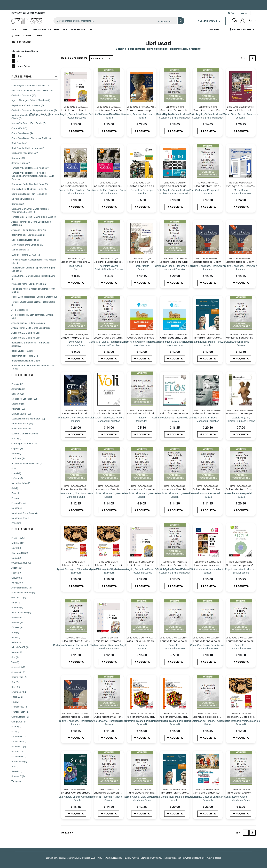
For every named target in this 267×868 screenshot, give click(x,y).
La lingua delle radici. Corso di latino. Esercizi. (221, 717)
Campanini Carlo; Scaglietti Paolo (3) (30, 184)
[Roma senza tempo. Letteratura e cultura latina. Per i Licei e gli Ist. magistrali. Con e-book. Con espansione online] (142, 118)
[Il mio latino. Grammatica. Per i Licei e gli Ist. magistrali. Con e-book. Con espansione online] (109, 648)
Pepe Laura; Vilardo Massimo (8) (28, 105)
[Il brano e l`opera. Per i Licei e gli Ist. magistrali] (142, 269)
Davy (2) (16, 687)
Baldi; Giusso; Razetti (22, 351)
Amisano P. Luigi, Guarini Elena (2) (29, 230)
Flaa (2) (15, 702)
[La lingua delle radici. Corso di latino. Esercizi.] (208, 724)
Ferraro (15, 498)
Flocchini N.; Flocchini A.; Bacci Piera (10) (32, 90)
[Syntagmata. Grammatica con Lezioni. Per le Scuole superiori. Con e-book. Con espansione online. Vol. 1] (241, 193)
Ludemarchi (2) (19, 737)
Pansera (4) (17, 608)
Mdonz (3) (16, 642)
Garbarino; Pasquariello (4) (25, 153)
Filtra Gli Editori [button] (22, 375)
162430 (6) (17, 548)
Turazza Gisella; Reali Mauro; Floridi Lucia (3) (34, 217)
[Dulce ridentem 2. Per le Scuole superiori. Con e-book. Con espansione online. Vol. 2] (208, 497)
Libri (26, 30)
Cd (90, 30)
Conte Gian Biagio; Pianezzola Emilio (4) (31, 138)
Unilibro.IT (215, 30)
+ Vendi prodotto (209, 21)
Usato (15, 30)
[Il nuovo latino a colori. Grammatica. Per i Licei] (241, 648)
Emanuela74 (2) (19, 692)
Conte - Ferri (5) (19, 128)
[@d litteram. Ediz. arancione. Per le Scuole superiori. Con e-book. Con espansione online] (142, 724)
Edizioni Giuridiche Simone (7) (26, 434)
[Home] (16, 36)
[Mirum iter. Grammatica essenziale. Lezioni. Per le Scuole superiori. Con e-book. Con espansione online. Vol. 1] (175, 118)
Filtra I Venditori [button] (22, 529)
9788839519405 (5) (21, 563)
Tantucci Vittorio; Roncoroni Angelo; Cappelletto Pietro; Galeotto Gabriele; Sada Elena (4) (33, 176)
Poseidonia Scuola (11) (23, 428)
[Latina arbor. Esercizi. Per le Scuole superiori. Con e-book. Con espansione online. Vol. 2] (109, 497)
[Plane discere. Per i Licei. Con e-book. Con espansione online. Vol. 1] (76, 497)
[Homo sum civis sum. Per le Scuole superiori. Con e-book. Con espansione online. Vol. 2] (208, 573)
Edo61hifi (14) (18, 538)
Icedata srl (199, 858)
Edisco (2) (16, 468)
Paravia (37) (17, 384)
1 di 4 (245, 59)
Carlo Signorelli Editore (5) (24, 443)
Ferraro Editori (18, 503)
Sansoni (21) (18, 394)
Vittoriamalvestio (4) (21, 612)
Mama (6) (16, 558)
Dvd (57, 30)
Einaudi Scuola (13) (21, 414)
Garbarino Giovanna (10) (24, 95)
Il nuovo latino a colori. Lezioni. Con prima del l (189, 641)
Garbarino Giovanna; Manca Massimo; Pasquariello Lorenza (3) (30, 210)
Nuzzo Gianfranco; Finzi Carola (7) (28, 123)
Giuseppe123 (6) (20, 553)
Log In (242, 13)
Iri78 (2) (15, 731)
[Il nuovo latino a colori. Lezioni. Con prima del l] (175, 648)
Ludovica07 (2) (19, 741)
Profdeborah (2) (19, 761)
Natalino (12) (18, 543)
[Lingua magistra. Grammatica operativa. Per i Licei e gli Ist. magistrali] (76, 345)
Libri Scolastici (41, 30)
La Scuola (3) (18, 458)
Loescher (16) (18, 404)
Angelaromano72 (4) (22, 588)
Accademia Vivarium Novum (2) (27, 463)
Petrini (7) (16, 439)
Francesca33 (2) (19, 707)
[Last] (253, 833)
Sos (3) (15, 657)
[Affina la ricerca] (167, 21)
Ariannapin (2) (18, 672)
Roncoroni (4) (18, 158)
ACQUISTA (76, 131)
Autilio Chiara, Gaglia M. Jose (26, 333)
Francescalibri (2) (20, 712)
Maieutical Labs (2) (21, 483)
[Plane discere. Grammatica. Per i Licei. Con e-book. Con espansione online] (241, 800)
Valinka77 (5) (18, 583)
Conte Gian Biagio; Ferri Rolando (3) (29, 194)
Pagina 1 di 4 (67, 833)
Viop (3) (15, 662)
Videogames (78, 30)
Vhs (65, 30)
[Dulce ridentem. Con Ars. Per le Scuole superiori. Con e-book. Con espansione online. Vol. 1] (208, 193)
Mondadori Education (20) (24, 399)
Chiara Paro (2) (19, 677)
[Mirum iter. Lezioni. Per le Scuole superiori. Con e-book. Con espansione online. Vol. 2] (208, 118)
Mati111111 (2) (19, 751)
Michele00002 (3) (20, 647)
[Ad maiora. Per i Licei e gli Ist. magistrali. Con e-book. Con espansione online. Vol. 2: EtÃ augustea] (109, 193)
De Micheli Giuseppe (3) (23, 199)
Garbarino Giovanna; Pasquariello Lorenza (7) (34, 110)
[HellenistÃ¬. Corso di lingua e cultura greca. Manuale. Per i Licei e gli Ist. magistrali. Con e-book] (76, 573)
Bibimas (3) (17, 622)
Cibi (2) (15, 682)
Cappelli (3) (17, 448)
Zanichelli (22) (18, 389)
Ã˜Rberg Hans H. (20, 310)
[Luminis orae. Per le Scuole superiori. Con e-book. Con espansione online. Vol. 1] (109, 118)
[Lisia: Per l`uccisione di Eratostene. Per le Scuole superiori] (109, 269)
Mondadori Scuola (20, 518)
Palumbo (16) (18, 409)
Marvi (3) (16, 637)
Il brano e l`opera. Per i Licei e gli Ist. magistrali (156, 262)
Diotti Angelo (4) (19, 143)
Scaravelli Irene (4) (21, 163)
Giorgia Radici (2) (20, 717)
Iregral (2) (16, 727)
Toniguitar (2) (18, 781)
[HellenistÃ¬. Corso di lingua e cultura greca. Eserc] (241, 724)
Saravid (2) (17, 771)
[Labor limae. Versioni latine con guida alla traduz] (76, 269)
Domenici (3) (18, 204)
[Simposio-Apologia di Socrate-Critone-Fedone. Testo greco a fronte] (142, 421)
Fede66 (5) (17, 573)
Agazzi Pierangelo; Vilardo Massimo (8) (31, 100)
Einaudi (15, 493)
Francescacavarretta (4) (23, 593)
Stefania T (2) (18, 776)
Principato (16, 523)
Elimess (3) (17, 627)
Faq (231, 13)
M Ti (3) (15, 632)
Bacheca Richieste (242, 30)
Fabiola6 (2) (17, 697)
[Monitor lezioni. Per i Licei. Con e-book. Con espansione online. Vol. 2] (241, 345)
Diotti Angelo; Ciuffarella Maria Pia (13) (30, 85)
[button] (252, 21)
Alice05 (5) (17, 568)
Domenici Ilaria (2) (20, 250)
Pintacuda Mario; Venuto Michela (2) (29, 284)
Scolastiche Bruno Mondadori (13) (28, 419)
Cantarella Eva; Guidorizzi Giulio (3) (29, 189)
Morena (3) (17, 652)
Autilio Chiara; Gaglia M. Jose (26, 338)
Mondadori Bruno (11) (22, 424)
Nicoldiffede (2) (19, 756)
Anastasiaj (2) (18, 667)
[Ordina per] (101, 58)
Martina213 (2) (19, 746)
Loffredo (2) (17, 478)
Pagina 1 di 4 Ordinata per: (74, 58)
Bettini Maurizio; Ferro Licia (25, 356)
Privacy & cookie (213, 858)
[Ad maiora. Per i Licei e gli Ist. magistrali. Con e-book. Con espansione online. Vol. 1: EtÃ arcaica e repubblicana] (76, 193)
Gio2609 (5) (17, 578)
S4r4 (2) (15, 766)
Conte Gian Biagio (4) (22, 133)
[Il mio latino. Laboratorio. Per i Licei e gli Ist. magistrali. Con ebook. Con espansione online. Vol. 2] (76, 118)
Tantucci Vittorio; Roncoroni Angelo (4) (30, 168)
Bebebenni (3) (18, 617)
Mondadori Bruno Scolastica (25, 513)
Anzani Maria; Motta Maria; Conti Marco (31, 328)
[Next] (253, 58)
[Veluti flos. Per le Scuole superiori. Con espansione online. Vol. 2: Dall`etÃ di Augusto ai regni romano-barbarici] (175, 421)
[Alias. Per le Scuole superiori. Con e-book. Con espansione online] (142, 648)
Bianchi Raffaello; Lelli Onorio (26, 361)
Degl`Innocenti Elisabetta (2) (25, 240)
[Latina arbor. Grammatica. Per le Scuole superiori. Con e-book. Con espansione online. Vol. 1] (142, 497)
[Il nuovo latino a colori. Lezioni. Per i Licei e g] (208, 648)
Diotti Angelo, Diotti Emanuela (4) (28, 148)
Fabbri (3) (16, 453)
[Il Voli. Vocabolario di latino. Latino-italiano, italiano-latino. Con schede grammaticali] (109, 421)
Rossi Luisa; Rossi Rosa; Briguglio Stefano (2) (34, 297)
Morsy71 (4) (17, 603)
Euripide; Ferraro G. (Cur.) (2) (26, 255)
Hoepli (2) (16, 473)
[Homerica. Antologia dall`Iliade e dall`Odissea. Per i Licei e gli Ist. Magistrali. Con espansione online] (241, 421)
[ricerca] (105, 21)
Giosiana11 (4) (19, 597)
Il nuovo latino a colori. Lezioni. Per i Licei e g (220, 641)
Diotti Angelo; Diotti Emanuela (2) (28, 245)
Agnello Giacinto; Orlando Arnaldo (28, 323)
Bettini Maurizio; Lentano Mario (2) (28, 235)
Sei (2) (15, 488)
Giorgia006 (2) (18, 722)
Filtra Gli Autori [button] (22, 76)
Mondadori (17, 508)
